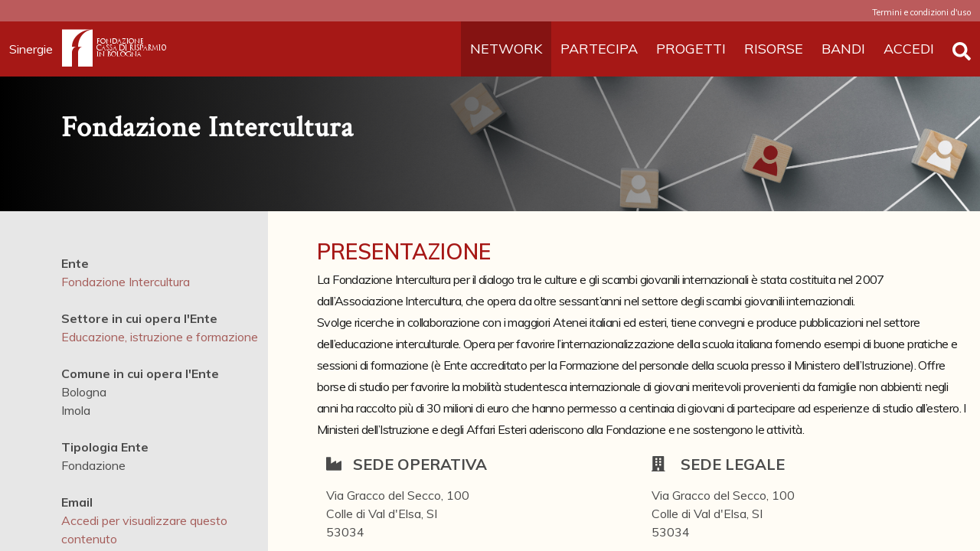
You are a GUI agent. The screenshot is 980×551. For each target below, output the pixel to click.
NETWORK (506, 49)
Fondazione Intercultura (126, 282)
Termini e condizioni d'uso (921, 12)
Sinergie (36, 49)
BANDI (843, 49)
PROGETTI (691, 49)
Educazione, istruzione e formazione (160, 337)
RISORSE (774, 49)
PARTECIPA (599, 49)
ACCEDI (909, 49)
